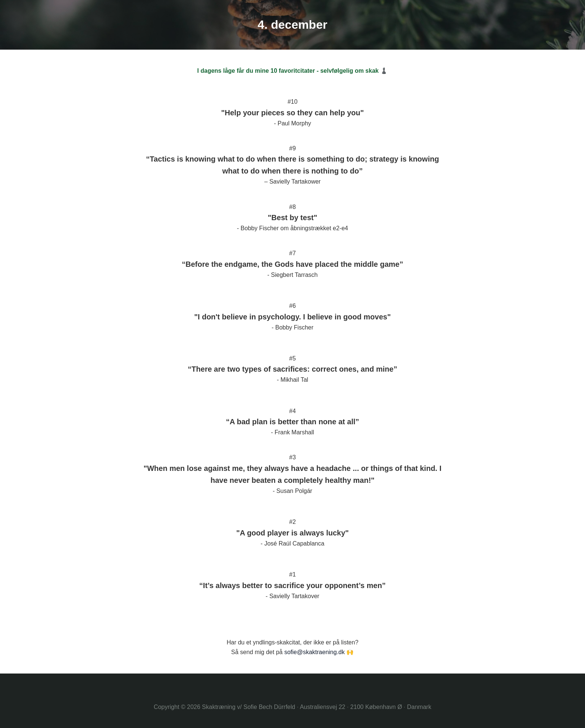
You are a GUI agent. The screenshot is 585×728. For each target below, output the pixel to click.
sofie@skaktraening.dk (315, 652)
